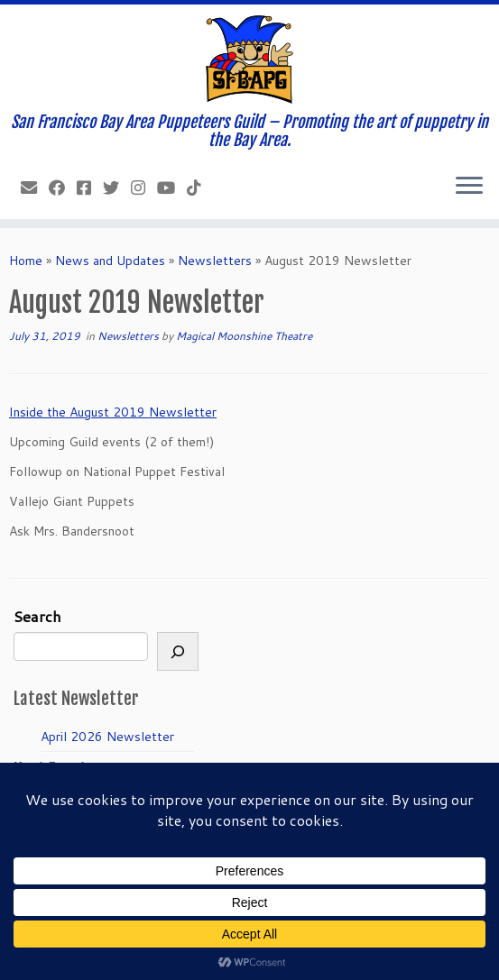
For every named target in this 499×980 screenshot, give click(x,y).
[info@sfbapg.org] (35, 188)
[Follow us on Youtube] (172, 188)
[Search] (178, 651)
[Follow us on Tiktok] (200, 188)
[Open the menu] (469, 187)
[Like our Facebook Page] (63, 188)
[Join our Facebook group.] (90, 188)
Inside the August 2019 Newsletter (113, 412)
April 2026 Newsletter (107, 737)
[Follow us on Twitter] (117, 188)
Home (26, 261)
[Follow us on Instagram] (144, 188)
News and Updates (110, 261)
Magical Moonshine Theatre (244, 336)
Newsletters (215, 261)
